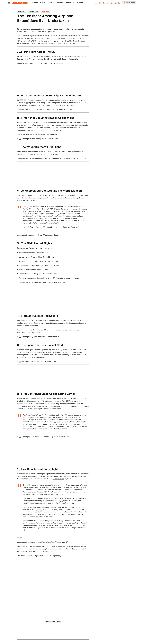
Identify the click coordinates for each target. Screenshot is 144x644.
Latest (35, 3)
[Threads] (111, 3)
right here (74, 278)
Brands (60, 3)
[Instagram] (115, 3)
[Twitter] (108, 3)
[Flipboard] (104, 3)
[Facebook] (96, 3)
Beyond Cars (22, 11)
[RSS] (119, 3)
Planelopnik (45, 11)
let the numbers (36, 248)
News (43, 3)
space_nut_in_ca (24, 200)
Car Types (70, 3)
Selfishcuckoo (58, 479)
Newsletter (129, 3)
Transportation (33, 11)
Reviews (51, 3)
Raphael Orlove (24, 25)
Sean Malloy (72, 406)
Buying (80, 3)
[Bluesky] (100, 3)
